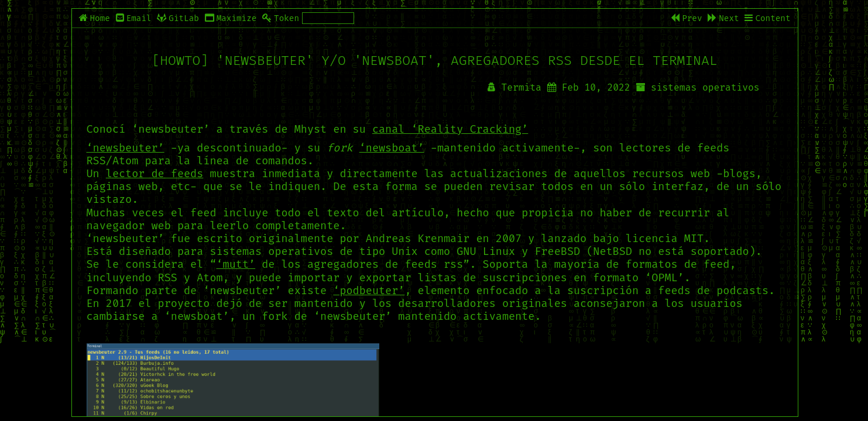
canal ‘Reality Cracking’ (450, 129)
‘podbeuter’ (369, 291)
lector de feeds (155, 174)
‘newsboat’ (392, 148)
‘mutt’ (236, 264)
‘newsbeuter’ (126, 148)
